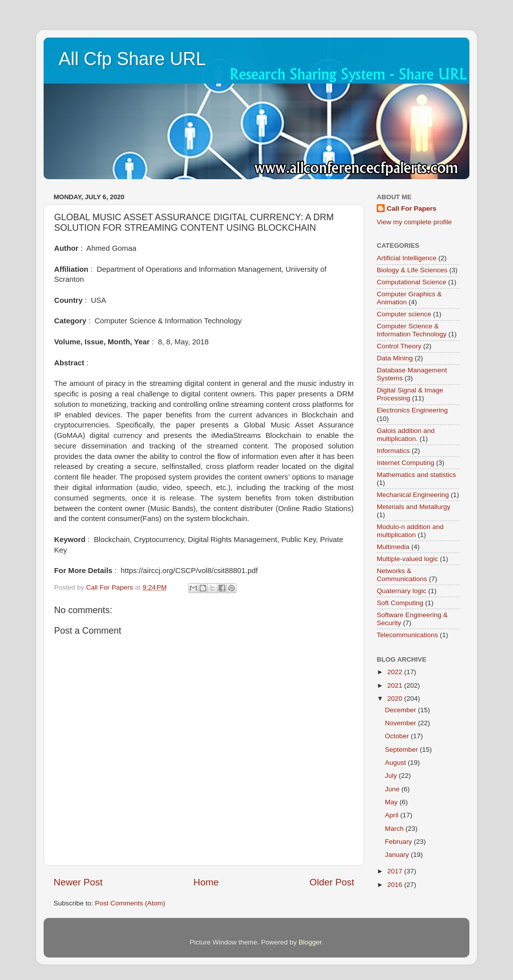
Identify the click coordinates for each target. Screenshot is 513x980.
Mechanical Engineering (413, 495)
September (402, 750)
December (401, 710)
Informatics (393, 451)
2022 (396, 672)
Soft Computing (400, 603)
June (393, 789)
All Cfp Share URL (132, 59)
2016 (396, 885)
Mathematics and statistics (416, 475)
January (398, 855)
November (401, 723)
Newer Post (78, 882)
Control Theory (399, 346)
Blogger (310, 942)
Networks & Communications (402, 575)
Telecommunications (407, 635)
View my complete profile (414, 222)
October (398, 736)
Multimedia (393, 547)
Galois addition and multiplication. (406, 435)
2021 (396, 685)
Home (206, 882)
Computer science (404, 314)
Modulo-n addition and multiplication (410, 531)
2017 (396, 871)
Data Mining (395, 358)
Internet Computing (406, 463)
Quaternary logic (402, 591)
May (392, 802)
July (392, 776)
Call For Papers (412, 208)
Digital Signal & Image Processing (410, 394)
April (393, 815)
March (395, 829)
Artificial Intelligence (407, 258)
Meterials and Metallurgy (414, 507)
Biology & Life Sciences (412, 270)
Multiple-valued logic (407, 559)
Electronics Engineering (412, 410)
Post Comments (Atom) (130, 903)
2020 (396, 698)
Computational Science (412, 282)
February (399, 842)
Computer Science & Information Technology (412, 330)
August (396, 763)
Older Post (332, 882)
